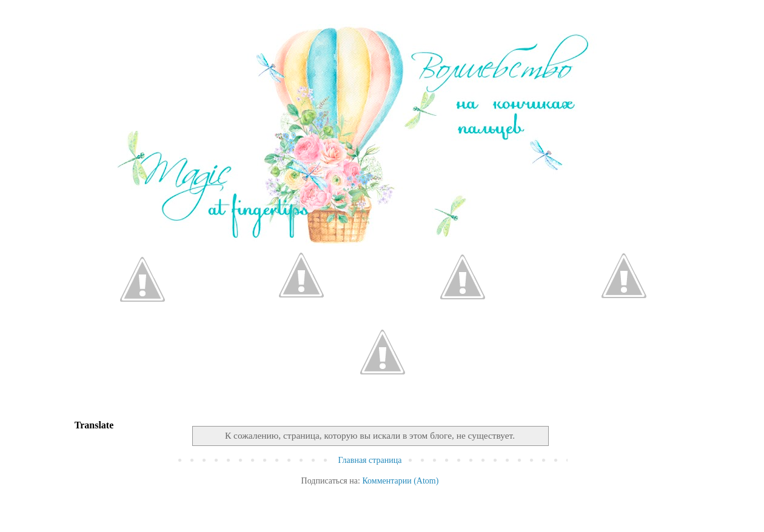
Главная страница (370, 460)
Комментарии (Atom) (400, 481)
